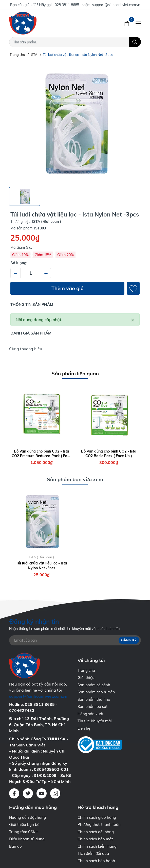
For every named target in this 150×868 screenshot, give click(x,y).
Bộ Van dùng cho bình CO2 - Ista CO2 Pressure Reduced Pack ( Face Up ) (41, 454)
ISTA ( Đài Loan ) (41, 557)
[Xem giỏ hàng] (127, 23)
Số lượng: (19, 263)
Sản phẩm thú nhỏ (94, 699)
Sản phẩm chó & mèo (96, 692)
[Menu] (138, 23)
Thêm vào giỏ (68, 288)
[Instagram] (55, 793)
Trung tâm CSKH (24, 832)
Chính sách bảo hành (96, 861)
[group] (75, 122)
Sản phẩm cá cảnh (94, 685)
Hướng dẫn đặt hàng (27, 817)
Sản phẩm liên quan (75, 373)
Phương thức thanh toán (99, 824)
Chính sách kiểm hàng (97, 846)
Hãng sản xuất (90, 714)
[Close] (133, 320)
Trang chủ (86, 670)
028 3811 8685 (67, 5)
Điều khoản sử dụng (27, 839)
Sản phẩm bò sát (92, 706)
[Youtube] (42, 793)
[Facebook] (14, 793)
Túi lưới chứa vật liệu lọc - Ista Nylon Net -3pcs (42, 565)
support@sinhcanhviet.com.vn (116, 5)
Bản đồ (15, 846)
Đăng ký (129, 640)
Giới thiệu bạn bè (24, 824)
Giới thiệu (86, 678)
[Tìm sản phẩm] (75, 42)
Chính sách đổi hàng (96, 832)
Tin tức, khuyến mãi (95, 721)
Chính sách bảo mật (95, 839)
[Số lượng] (31, 273)
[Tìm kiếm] (135, 42)
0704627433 (22, 710)
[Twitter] (28, 793)
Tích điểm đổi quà (93, 853)
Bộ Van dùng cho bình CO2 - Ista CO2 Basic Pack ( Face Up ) (109, 454)
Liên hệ (84, 728)
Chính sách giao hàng (97, 817)
